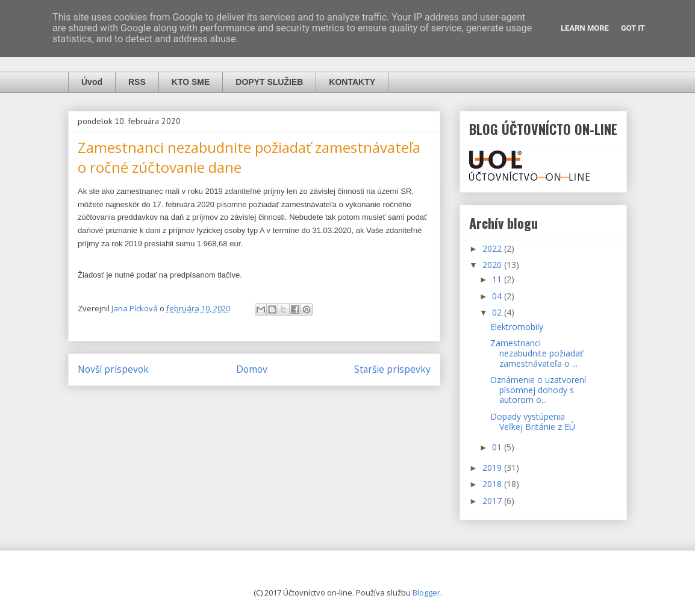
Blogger (426, 593)
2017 (493, 501)
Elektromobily (517, 327)
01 (498, 447)
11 (498, 279)
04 (498, 296)
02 (498, 312)
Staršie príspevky (392, 369)
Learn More (585, 28)
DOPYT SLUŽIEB (269, 82)
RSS (137, 82)
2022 (493, 248)
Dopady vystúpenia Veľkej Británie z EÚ (533, 422)
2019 (493, 468)
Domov (252, 369)
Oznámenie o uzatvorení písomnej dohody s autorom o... (538, 390)
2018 (493, 484)
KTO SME (191, 82)
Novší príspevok (113, 369)
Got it (633, 28)
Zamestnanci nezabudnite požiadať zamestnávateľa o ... (537, 353)
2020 (493, 265)
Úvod (92, 82)
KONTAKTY (352, 82)
